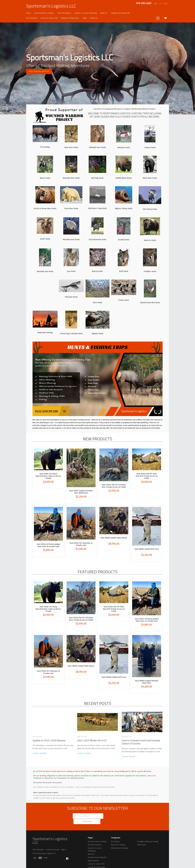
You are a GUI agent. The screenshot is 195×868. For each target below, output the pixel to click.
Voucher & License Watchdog (86, 13)
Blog (85, 18)
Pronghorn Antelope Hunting (148, 836)
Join (160, 4)
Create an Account (53, 844)
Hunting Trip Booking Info (121, 13)
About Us (104, 13)
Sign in (166, 4)
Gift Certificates (38, 844)
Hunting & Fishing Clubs (70, 18)
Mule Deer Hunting (118, 839)
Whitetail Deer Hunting (119, 842)
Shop (29, 13)
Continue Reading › (40, 753)
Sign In (64, 844)
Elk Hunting (115, 836)
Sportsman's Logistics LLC (51, 6)
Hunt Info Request (64, 13)
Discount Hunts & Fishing (44, 13)
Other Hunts (142, 839)
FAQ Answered (32, 18)
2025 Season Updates (39, 71)
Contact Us (93, 18)
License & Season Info (49, 18)
